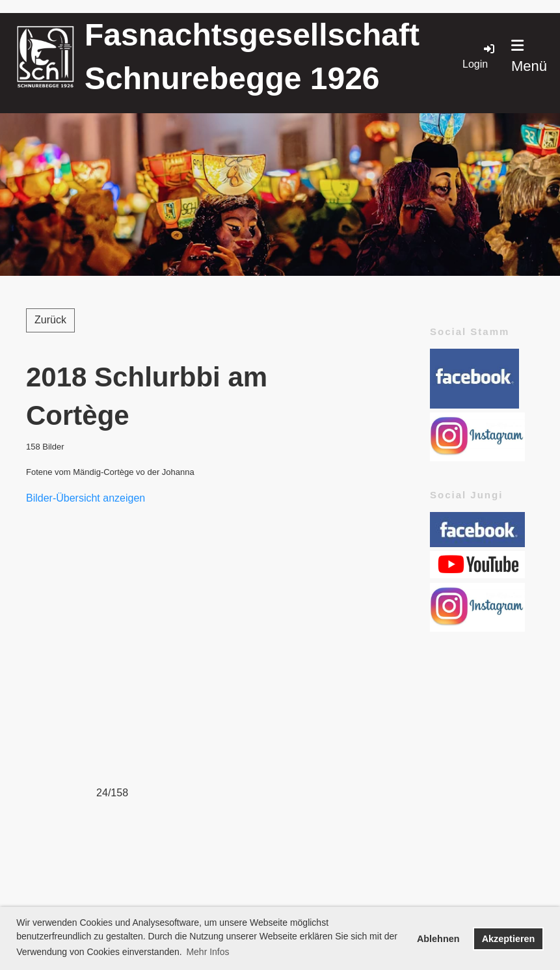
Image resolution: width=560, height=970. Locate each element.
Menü (529, 56)
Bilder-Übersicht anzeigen (86, 498)
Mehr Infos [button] (207, 952)
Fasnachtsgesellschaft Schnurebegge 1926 (252, 57)
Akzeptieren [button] (509, 939)
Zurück (50, 320)
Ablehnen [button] (438, 939)
